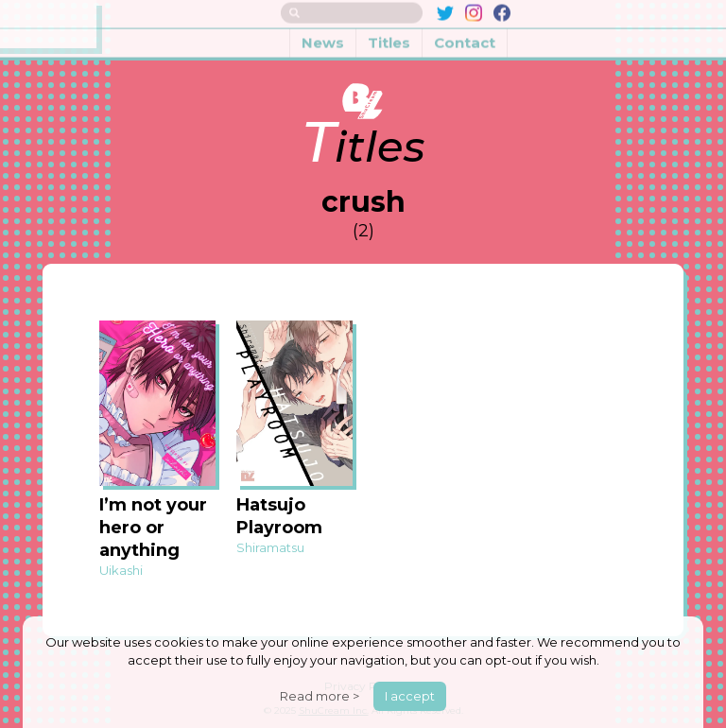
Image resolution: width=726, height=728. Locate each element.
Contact (465, 36)
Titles (389, 36)
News (323, 36)
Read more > (320, 696)
